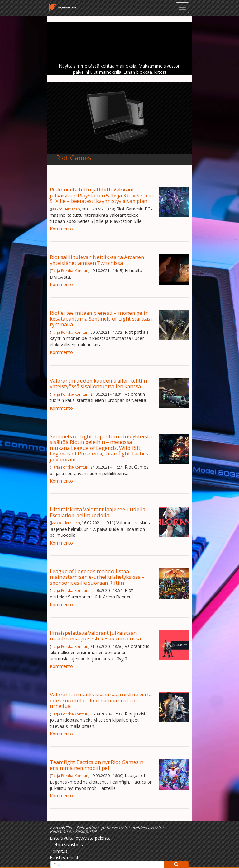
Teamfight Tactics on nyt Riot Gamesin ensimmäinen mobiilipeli (96, 765)
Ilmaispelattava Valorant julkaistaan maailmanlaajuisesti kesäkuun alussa (95, 636)
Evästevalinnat (64, 858)
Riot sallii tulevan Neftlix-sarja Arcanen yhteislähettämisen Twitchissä (97, 260)
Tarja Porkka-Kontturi (70, 271)
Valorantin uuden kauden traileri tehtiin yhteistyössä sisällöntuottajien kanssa (98, 383)
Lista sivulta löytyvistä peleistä (80, 838)
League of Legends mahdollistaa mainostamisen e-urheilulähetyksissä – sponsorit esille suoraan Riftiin (97, 577)
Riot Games (74, 158)
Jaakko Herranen (66, 209)
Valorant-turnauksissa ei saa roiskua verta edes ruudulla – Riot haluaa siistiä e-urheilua (101, 700)
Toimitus (59, 851)
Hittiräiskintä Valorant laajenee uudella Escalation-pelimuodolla (98, 512)
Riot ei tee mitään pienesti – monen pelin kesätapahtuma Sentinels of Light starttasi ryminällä (101, 318)
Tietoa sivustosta (67, 844)
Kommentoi (62, 229)
